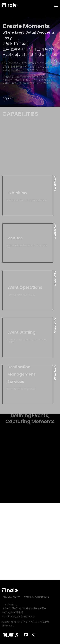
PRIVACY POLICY (11, 597)
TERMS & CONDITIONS (36, 597)
